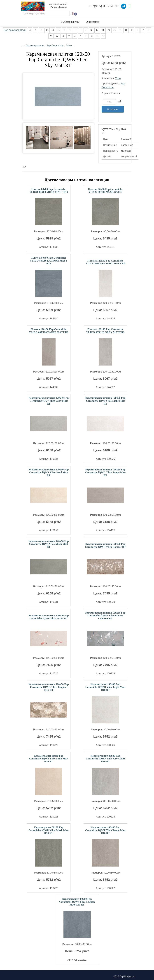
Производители (35, 46)
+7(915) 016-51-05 (104, 6)
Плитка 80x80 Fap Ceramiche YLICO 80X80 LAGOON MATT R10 (49, 261)
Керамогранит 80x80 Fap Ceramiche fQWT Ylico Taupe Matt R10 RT (105, 830)
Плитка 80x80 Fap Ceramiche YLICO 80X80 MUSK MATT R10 (49, 191)
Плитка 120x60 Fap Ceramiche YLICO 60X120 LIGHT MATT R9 (105, 262)
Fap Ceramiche (55, 46)
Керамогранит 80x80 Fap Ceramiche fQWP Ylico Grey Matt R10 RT (105, 759)
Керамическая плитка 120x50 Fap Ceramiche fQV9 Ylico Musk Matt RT (49, 544)
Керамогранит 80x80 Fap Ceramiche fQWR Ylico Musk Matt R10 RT (49, 830)
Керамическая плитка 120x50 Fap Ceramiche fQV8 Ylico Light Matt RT (105, 401)
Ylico (69, 46)
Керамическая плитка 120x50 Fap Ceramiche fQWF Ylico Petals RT (49, 617)
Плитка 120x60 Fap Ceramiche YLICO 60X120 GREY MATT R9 (105, 331)
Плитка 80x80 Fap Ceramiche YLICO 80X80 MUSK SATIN (105, 191)
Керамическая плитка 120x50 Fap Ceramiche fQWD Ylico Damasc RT (105, 545)
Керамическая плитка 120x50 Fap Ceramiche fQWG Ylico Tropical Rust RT (49, 687)
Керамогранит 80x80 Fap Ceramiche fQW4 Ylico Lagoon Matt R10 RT (77, 902)
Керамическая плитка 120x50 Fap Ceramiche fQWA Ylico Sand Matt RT (49, 472)
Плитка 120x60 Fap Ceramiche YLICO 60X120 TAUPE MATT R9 (49, 331)
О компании (93, 22)
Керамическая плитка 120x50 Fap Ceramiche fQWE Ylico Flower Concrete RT (105, 616)
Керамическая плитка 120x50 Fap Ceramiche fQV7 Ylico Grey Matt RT (49, 401)
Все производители (15, 30)
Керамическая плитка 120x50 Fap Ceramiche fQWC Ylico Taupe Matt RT (105, 472)
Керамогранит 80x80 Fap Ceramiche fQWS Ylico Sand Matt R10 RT (49, 759)
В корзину (113, 109)
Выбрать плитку (70, 22)
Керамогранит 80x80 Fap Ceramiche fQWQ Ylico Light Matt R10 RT (105, 687)
